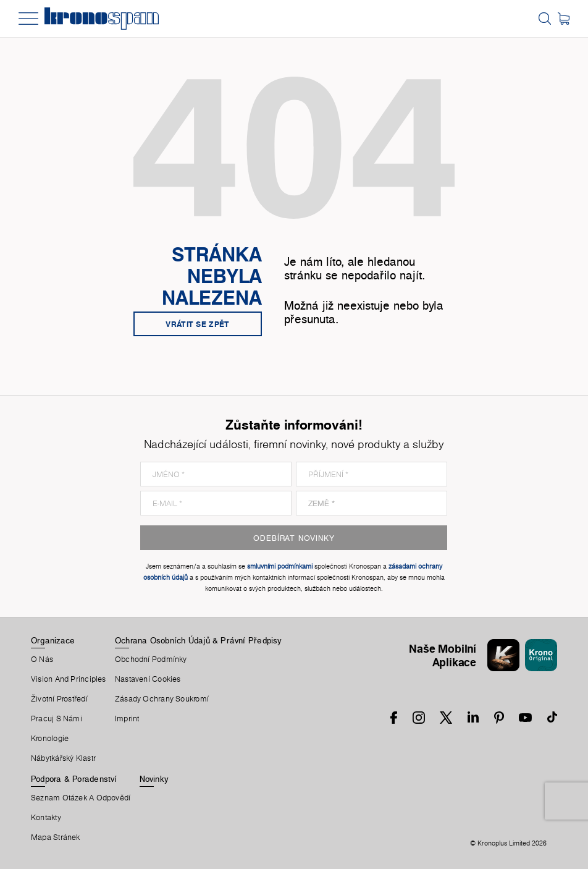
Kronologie (50, 739)
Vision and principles (69, 679)
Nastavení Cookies (148, 679)
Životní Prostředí (59, 699)
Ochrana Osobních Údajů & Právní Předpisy (198, 640)
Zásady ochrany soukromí (162, 699)
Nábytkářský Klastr (63, 758)
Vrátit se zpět (197, 324)
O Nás (42, 659)
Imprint (127, 719)
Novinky (154, 779)
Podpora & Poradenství (74, 779)
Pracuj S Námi (57, 719)
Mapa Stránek (56, 837)
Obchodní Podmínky (151, 659)
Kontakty (46, 818)
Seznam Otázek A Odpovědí (81, 798)
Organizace (53, 640)
